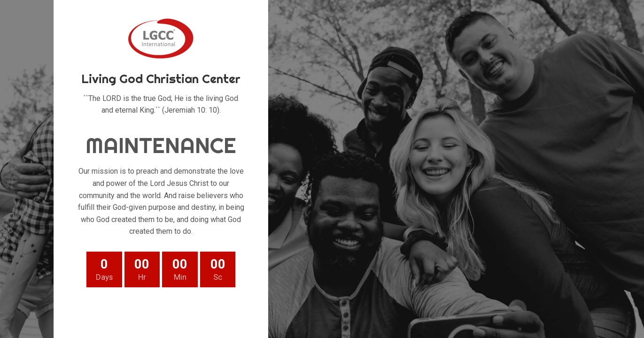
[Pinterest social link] (161, 310)
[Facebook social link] (116, 310)
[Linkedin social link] (184, 310)
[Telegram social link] (206, 310)
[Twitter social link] (139, 310)
